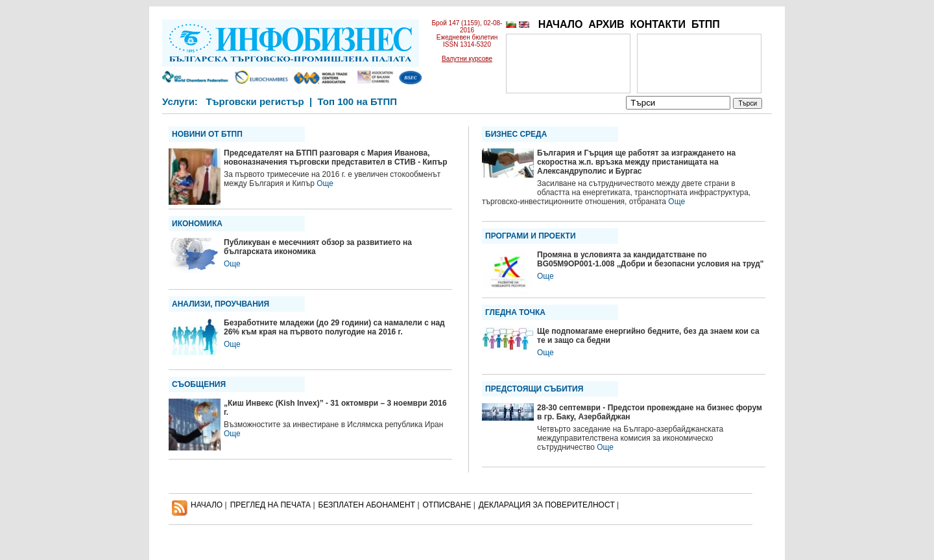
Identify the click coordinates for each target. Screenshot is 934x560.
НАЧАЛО (561, 24)
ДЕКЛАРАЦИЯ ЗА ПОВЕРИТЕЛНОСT (547, 505)
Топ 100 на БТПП (358, 101)
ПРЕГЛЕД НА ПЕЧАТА (270, 505)
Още (325, 183)
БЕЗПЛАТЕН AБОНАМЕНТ (367, 505)
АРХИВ (606, 24)
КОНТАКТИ (658, 24)
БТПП (706, 24)
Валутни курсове (467, 59)
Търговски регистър (255, 101)
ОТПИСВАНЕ (447, 505)
